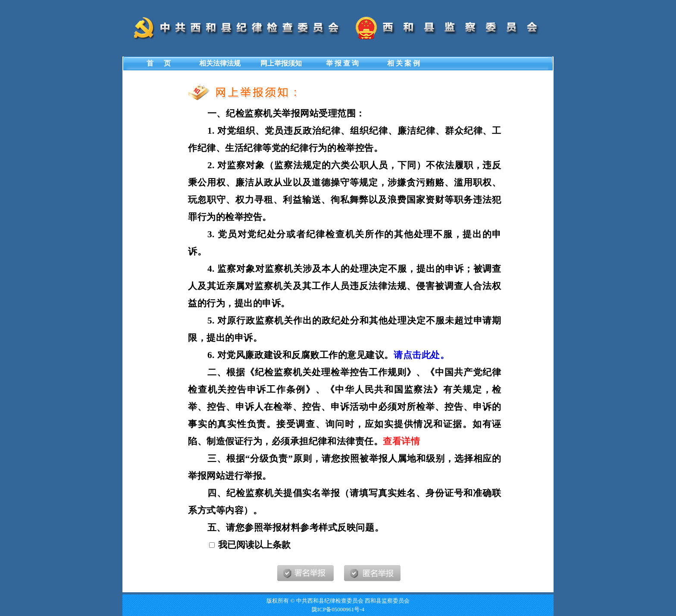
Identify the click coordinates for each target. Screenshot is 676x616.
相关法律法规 (220, 63)
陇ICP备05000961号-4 (338, 609)
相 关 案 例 (404, 63)
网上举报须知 (281, 63)
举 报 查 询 (342, 63)
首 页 (159, 63)
